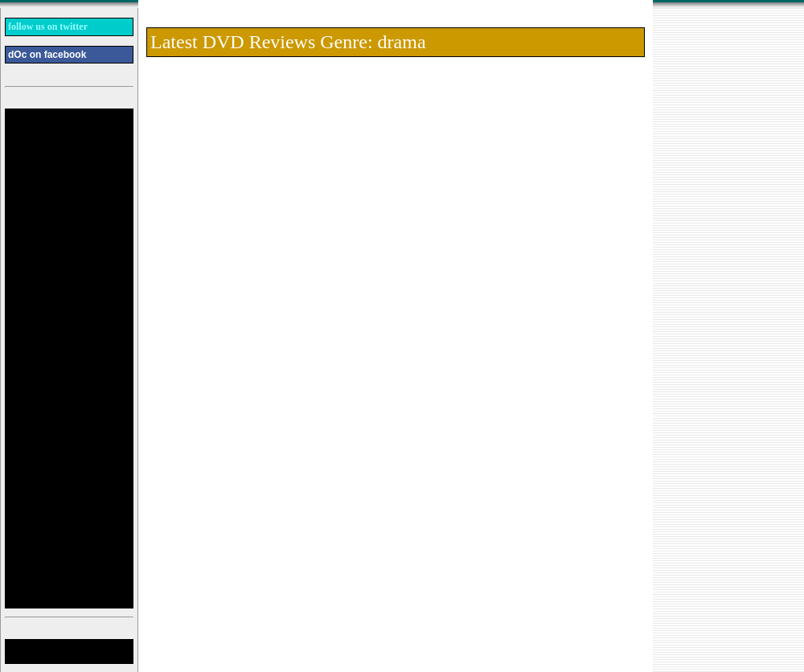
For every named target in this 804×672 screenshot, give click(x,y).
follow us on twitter (48, 27)
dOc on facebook (47, 55)
